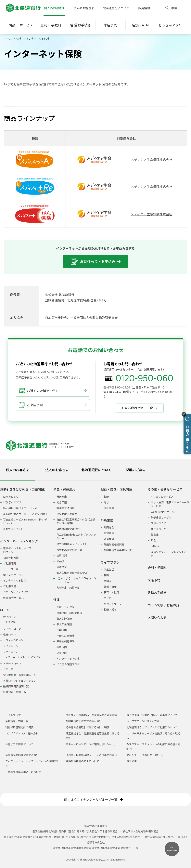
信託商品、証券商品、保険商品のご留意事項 (91, 715)
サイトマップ (13, 715)
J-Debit (155, 546)
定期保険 (62, 630)
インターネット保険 (68, 658)
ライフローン (11, 646)
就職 (106, 575)
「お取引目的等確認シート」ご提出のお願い (91, 755)
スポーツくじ (159, 523)
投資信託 (62, 555)
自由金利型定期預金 (68, 529)
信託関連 (109, 508)
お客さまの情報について (19, 744)
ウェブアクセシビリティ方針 (143, 721)
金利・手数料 (157, 568)
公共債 (60, 561)
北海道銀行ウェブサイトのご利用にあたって (152, 727)
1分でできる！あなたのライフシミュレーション (76, 580)
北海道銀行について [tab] (96, 470)
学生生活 (109, 569)
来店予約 (154, 580)
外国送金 (109, 527)
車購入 (108, 581)
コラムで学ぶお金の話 (163, 605)
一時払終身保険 (65, 636)
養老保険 (62, 647)
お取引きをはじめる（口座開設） (24, 489)
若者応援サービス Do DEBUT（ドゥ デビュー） (25, 521)
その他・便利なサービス (165, 489)
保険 (19, 39)
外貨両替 (109, 539)
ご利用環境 (10, 586)
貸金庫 (155, 535)
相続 (106, 497)
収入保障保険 (64, 618)
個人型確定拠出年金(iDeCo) (72, 573)
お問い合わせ (157, 618)
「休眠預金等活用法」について (23, 772)
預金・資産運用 (64, 489)
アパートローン (12, 663)
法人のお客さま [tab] (57, 470)
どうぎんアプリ (12, 502)
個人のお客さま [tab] (18, 470)
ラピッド (8, 669)
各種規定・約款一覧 (15, 692)
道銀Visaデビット (13, 529)
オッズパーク (159, 529)
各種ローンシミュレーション (20, 681)
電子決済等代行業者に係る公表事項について (152, 715)
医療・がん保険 (65, 607)
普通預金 (62, 497)
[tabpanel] (95, 588)
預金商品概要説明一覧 (69, 550)
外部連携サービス (161, 517)
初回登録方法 (11, 558)
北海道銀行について (116, 8)
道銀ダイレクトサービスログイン (17, 550)
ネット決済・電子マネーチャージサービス (170, 504)
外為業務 (107, 520)
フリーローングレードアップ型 (23, 657)
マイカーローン (12, 629)
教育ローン (9, 634)
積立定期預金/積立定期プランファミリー (76, 536)
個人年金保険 (64, 624)
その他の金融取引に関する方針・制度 (88, 727)
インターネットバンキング (19, 541)
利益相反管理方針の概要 (19, 727)
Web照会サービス (13, 598)
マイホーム (110, 598)
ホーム (8, 39)
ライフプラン (110, 562)
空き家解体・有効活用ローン (20, 675)
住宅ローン (9, 617)
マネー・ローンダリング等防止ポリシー (90, 744)
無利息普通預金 (65, 508)
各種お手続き (157, 592)
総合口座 (62, 502)
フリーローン (11, 652)
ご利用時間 (10, 563)
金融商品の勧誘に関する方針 (22, 755)
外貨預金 (62, 567)
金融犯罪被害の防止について (82, 761)
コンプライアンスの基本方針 (22, 733)
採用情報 (144, 8)
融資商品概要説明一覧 (16, 686)
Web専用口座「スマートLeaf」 (21, 508)
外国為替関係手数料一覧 (118, 550)
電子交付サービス (13, 575)
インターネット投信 (15, 580)
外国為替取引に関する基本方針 (84, 721)
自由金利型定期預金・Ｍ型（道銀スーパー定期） (76, 521)
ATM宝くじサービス (162, 497)
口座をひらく (11, 497)
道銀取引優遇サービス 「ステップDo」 (26, 514)
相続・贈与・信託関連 (116, 489)
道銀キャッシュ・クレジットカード (170, 554)
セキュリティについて (16, 592)
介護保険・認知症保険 (69, 613)
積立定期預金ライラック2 (71, 544)
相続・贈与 (110, 609)
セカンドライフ (113, 604)
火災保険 (10, 622)
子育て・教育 (111, 592)
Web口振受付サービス (164, 512)
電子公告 (132, 761)
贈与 (106, 502)
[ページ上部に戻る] (172, 849)
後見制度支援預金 (67, 514)
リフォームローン (13, 640)
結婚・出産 (110, 587)
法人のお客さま (84, 8)
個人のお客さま (54, 8)
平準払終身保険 (65, 641)
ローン (5, 610)
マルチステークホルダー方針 (145, 755)
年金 (153, 540)
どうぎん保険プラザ (68, 664)
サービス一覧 (11, 569)
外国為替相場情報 (114, 544)
